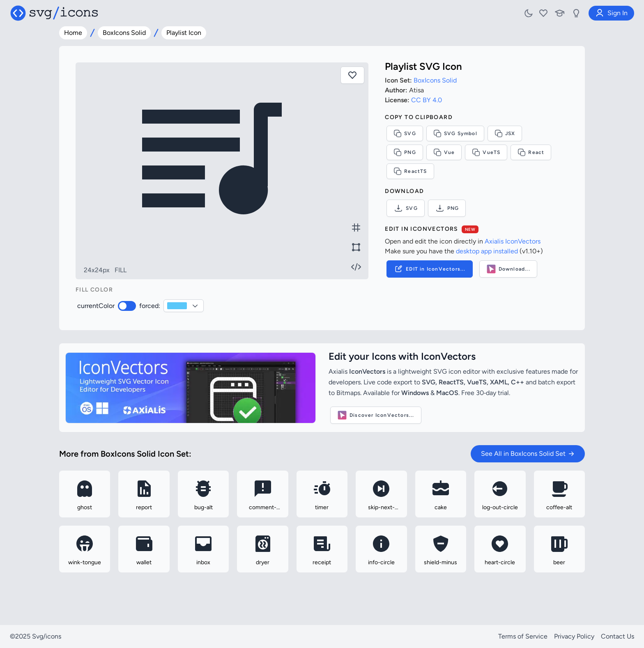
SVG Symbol (455, 133)
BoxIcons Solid (124, 33)
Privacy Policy (574, 636)
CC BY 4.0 (427, 100)
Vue (444, 152)
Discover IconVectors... (376, 415)
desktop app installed (487, 251)
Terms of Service (523, 636)
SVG (405, 133)
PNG (405, 152)
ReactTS (410, 171)
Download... (508, 269)
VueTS (486, 152)
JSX (505, 133)
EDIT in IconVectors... (429, 269)
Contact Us (618, 636)
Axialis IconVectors (513, 241)
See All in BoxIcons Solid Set (528, 454)
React (531, 152)
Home (73, 33)
